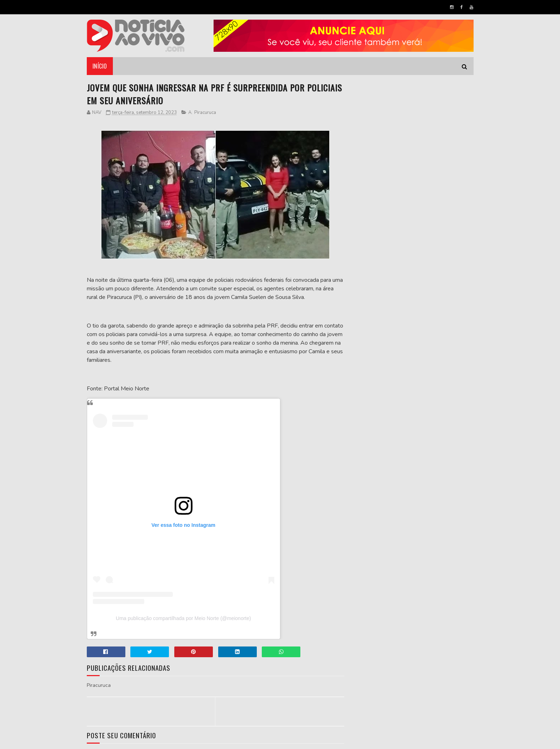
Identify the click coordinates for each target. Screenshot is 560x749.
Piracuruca (205, 113)
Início (100, 66)
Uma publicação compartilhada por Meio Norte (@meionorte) (183, 618)
